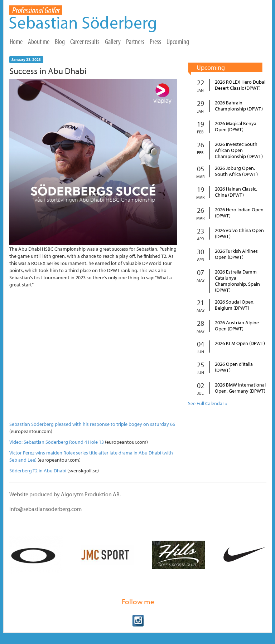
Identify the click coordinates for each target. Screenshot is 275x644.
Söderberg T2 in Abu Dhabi (38, 471)
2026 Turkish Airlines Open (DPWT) (236, 254)
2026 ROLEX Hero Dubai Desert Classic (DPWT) (240, 85)
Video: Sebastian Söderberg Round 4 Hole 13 (57, 442)
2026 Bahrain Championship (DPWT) (239, 106)
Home (16, 41)
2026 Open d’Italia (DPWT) (234, 367)
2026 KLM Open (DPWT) (240, 343)
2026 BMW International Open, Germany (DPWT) (240, 388)
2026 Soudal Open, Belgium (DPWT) (235, 305)
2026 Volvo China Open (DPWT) (239, 233)
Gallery (113, 41)
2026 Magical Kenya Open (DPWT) (236, 127)
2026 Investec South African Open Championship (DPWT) (239, 150)
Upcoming (178, 41)
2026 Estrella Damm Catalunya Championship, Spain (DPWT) (237, 281)
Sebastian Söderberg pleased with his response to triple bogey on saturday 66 (92, 424)
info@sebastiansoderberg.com (45, 509)
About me (39, 41)
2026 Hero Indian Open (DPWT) (239, 213)
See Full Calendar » (208, 403)
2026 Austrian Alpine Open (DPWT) (237, 326)
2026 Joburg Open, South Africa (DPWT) (236, 171)
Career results (85, 41)
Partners (135, 41)
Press (155, 41)
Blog (60, 41)
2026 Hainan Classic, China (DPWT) (236, 192)
